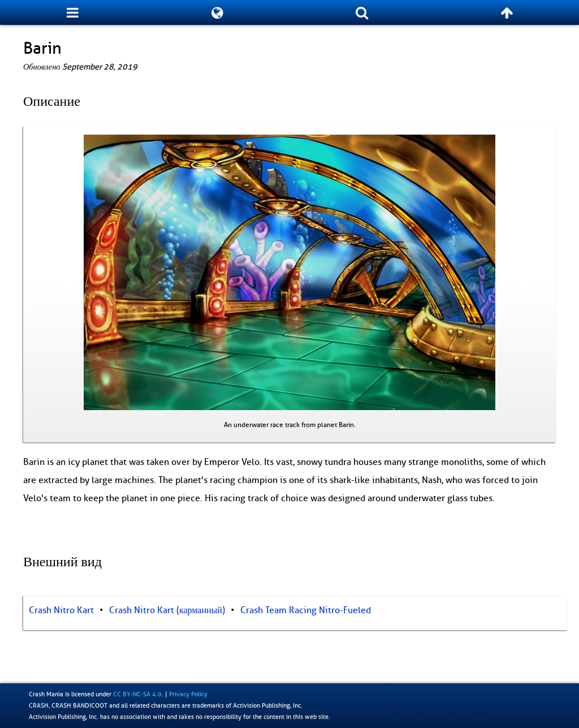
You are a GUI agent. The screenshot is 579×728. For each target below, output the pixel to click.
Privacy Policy (188, 694)
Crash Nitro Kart (61, 610)
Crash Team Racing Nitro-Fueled (306, 610)
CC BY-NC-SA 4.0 (137, 694)
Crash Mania (46, 694)
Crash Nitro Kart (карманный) (167, 610)
